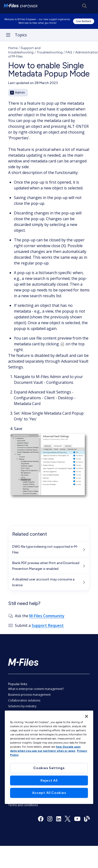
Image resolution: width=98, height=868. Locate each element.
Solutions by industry (22, 706)
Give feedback (84, 21)
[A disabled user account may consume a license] (49, 582)
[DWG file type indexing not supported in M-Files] (49, 550)
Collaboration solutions (24, 700)
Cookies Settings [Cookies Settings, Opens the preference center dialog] (49, 768)
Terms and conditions (23, 805)
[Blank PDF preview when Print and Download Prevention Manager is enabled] (49, 566)
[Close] (86, 716)
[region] (49, 757)
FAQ (69, 52)
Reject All (49, 781)
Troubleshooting (50, 52)
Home (13, 48)
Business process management (29, 695)
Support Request (48, 625)
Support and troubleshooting (24, 50)
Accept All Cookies (49, 793)
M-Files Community (47, 616)
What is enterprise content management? (36, 689)
